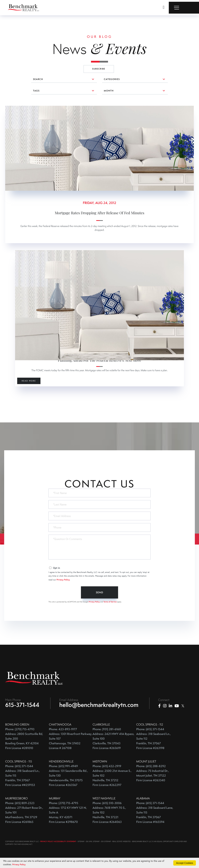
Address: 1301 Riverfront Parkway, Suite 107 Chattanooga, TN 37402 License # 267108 (71, 711)
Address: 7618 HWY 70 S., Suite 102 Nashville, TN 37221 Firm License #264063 (109, 785)
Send (99, 561)
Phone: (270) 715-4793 (20, 699)
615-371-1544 (22, 675)
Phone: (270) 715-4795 (64, 773)
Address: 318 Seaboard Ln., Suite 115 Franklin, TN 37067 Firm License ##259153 (22, 748)
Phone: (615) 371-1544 (150, 699)
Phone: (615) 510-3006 (107, 773)
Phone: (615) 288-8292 (151, 736)
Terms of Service (110, 570)
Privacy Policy (63, 548)
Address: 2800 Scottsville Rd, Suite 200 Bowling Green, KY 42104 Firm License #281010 (24, 711)
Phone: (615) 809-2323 (20, 773)
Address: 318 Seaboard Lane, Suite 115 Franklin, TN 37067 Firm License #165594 (155, 785)
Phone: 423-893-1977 (63, 699)
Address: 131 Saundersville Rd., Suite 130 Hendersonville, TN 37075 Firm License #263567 (68, 748)
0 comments (13, 108)
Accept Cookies (185, 863)
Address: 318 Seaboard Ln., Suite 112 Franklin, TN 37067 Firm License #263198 (154, 711)
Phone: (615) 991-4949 (63, 736)
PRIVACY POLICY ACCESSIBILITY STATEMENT (58, 811)
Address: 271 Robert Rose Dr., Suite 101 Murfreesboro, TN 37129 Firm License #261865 (24, 785)
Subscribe (99, 69)
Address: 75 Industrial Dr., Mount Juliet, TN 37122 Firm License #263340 (153, 745)
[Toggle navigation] (184, 8)
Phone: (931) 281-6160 (107, 699)
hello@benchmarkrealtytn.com (99, 675)
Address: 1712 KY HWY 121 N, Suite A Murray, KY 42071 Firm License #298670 (68, 785)
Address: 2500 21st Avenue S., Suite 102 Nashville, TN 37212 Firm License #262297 (112, 748)
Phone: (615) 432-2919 (107, 736)
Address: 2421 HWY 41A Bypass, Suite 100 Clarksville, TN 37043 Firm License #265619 (113, 711)
